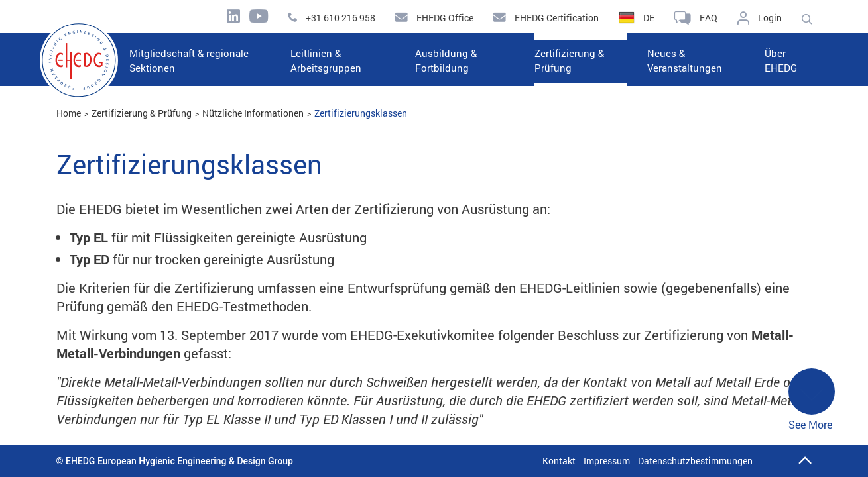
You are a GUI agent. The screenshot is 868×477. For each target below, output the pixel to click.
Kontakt (559, 461)
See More (812, 400)
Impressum (607, 461)
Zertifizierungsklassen (361, 113)
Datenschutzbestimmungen (695, 461)
